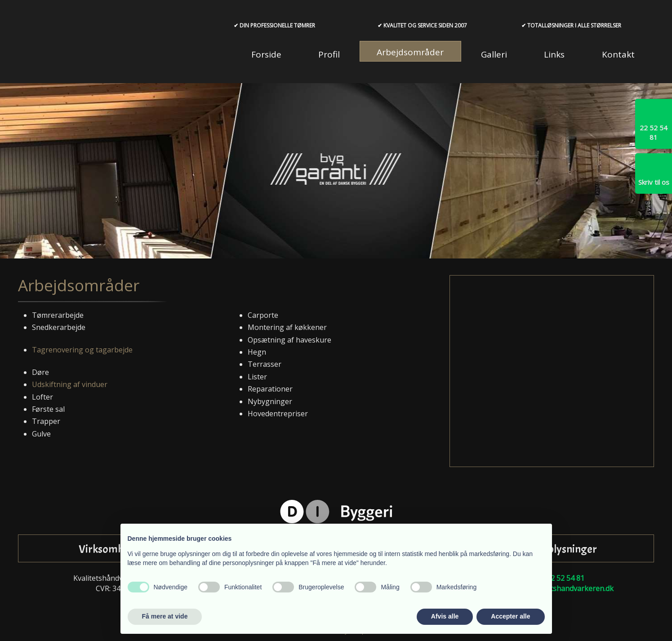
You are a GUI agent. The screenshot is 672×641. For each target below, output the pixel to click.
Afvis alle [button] (445, 616)
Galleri (494, 54)
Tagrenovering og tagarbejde (82, 350)
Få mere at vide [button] (165, 616)
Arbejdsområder (410, 52)
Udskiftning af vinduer (70, 384)
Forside (266, 54)
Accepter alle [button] (510, 616)
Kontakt (618, 54)
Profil (329, 54)
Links (554, 54)
